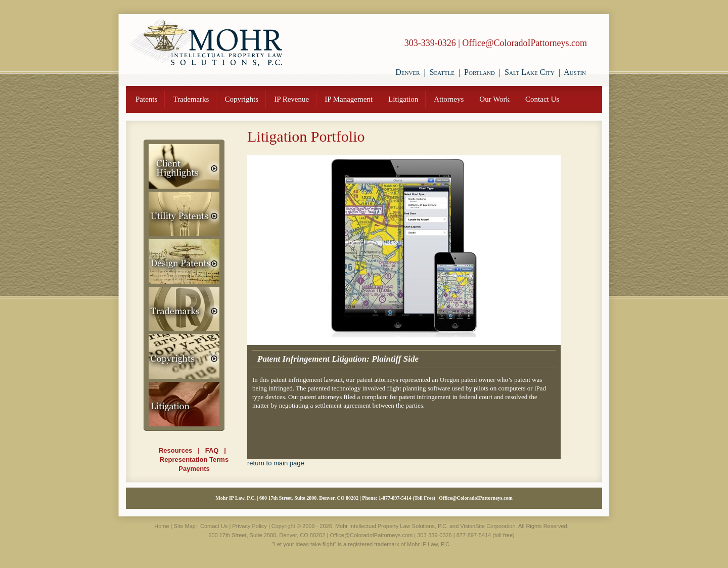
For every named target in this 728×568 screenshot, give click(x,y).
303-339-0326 (430, 43)
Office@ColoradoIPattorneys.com (525, 43)
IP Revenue (291, 99)
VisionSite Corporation (488, 526)
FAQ (212, 450)
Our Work (494, 99)
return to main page (276, 463)
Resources (175, 450)
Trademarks (191, 99)
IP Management (349, 99)
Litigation (403, 99)
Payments (194, 469)
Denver (407, 72)
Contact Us (542, 99)
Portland (480, 72)
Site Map (185, 526)
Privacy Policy (249, 526)
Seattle (442, 72)
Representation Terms (194, 460)
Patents (146, 99)
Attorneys (449, 99)
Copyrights (241, 99)
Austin (575, 72)
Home (162, 526)
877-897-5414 (397, 498)
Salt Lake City (530, 72)
